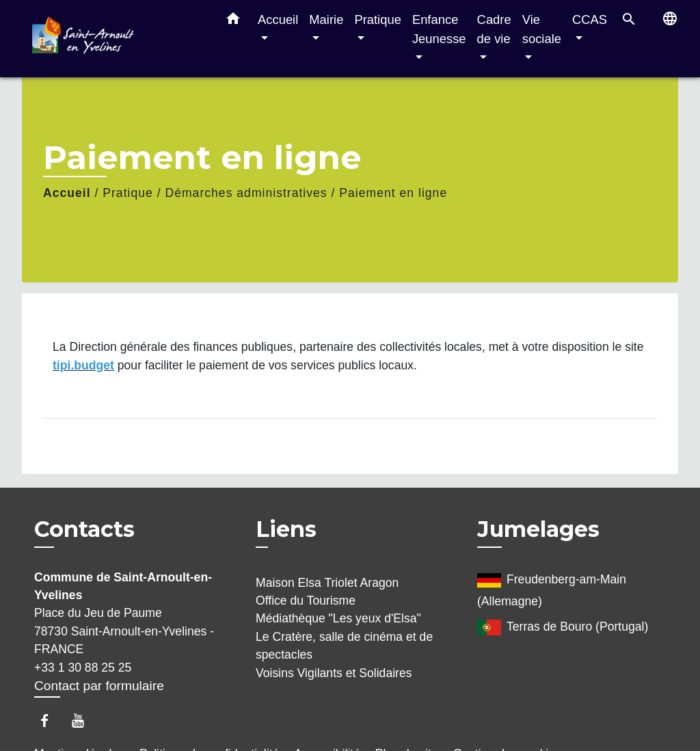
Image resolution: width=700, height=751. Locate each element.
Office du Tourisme (306, 601)
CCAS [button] (590, 19)
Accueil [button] (278, 19)
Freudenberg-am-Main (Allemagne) (552, 588)
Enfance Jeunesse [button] (439, 29)
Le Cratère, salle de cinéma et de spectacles (344, 646)
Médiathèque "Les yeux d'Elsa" (338, 618)
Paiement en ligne (393, 193)
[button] (233, 21)
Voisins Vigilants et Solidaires (334, 673)
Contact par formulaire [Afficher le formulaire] (99, 686)
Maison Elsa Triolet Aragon (327, 583)
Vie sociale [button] (542, 29)
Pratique (128, 193)
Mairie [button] (326, 19)
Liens (286, 529)
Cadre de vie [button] (494, 29)
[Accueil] (118, 39)
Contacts (84, 529)
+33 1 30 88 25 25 (83, 668)
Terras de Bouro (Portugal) (563, 628)
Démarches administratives (246, 193)
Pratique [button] (378, 19)
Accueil (67, 193)
